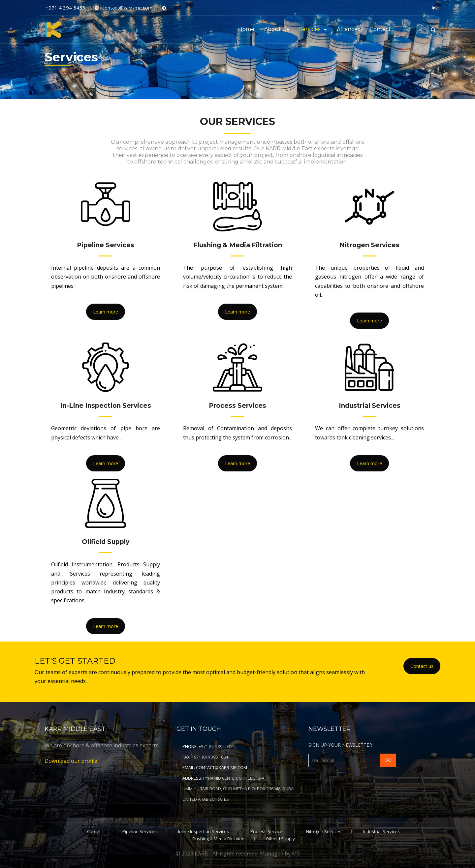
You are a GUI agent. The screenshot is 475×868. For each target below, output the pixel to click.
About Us (277, 29)
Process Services (268, 831)
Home (246, 29)
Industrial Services (381, 831)
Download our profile (71, 761)
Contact (380, 29)
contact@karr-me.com (222, 767)
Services (310, 29)
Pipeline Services (140, 831)
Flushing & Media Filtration (218, 839)
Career (94, 831)
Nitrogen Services (324, 831)
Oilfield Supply (280, 839)
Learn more (106, 312)
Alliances (348, 29)
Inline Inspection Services (204, 831)
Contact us (422, 666)
